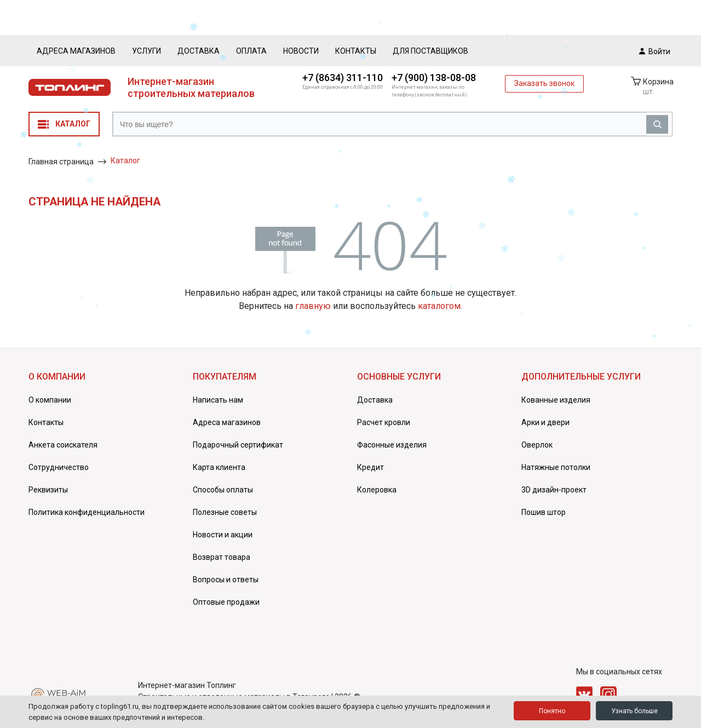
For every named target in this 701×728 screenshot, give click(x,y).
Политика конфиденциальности (87, 512)
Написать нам (218, 400)
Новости (301, 51)
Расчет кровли (384, 422)
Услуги (146, 51)
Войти (655, 51)
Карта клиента (219, 467)
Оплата (251, 51)
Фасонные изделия (392, 445)
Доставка (199, 51)
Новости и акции (223, 535)
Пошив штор (544, 512)
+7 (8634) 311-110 (343, 78)
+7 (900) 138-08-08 (434, 78)
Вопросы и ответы (226, 580)
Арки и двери (545, 422)
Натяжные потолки (556, 467)
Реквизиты (48, 490)
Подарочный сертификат (238, 445)
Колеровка (377, 490)
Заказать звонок (544, 83)
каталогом (439, 306)
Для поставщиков (430, 51)
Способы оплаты (223, 490)
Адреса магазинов (76, 51)
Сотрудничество (59, 467)
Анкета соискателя (63, 445)
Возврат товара (222, 557)
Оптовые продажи (226, 602)
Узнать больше (634, 711)
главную (313, 306)
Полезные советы (225, 512)
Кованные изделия (556, 400)
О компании (50, 400)
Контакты (356, 51)
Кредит (370, 467)
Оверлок (537, 445)
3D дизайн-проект (554, 490)
